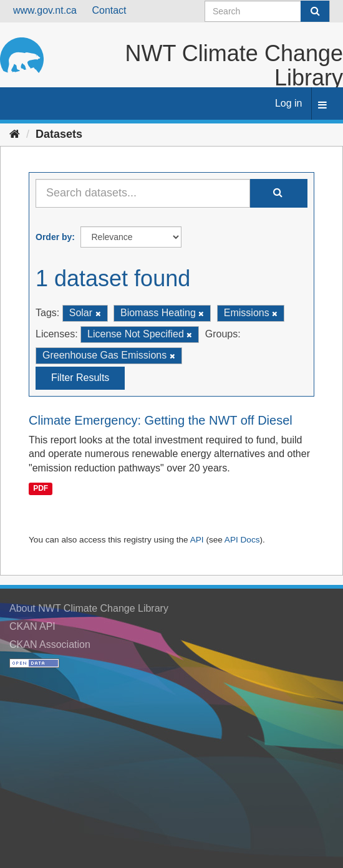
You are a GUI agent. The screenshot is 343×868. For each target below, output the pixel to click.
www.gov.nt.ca (45, 10)
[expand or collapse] (322, 106)
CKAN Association (50, 644)
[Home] (15, 134)
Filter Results (80, 378)
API (197, 540)
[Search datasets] (267, 11)
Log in (289, 103)
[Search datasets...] (143, 193)
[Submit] (315, 11)
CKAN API (32, 626)
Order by (54, 237)
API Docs (242, 540)
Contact (109, 10)
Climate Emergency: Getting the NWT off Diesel (161, 420)
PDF (41, 488)
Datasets (59, 134)
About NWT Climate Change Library (89, 608)
